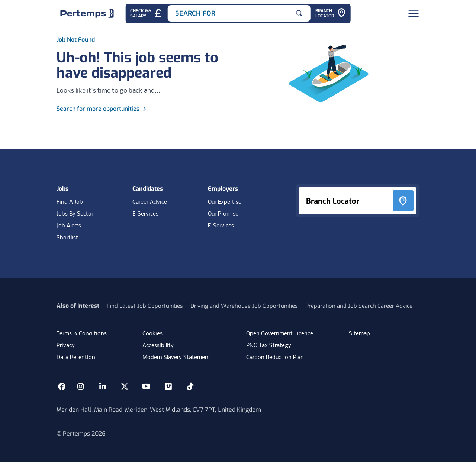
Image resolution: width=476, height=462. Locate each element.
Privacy (66, 346)
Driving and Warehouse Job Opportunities (244, 306)
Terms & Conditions (82, 334)
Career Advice (150, 202)
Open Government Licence (280, 334)
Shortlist (67, 238)
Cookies (152, 334)
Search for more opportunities (102, 109)
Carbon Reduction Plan (275, 358)
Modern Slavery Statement (176, 358)
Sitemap (359, 334)
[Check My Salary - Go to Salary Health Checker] (146, 14)
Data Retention (76, 358)
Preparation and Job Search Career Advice (359, 306)
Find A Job (70, 202)
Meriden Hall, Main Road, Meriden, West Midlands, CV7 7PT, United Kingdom (159, 410)
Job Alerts (69, 226)
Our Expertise (225, 202)
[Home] (87, 13)
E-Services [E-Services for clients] (221, 226)
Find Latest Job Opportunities (145, 306)
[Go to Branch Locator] (331, 14)
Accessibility (158, 346)
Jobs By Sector (75, 214)
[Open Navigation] (414, 13)
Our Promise (223, 214)
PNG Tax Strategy (269, 346)
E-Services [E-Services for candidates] (145, 214)
